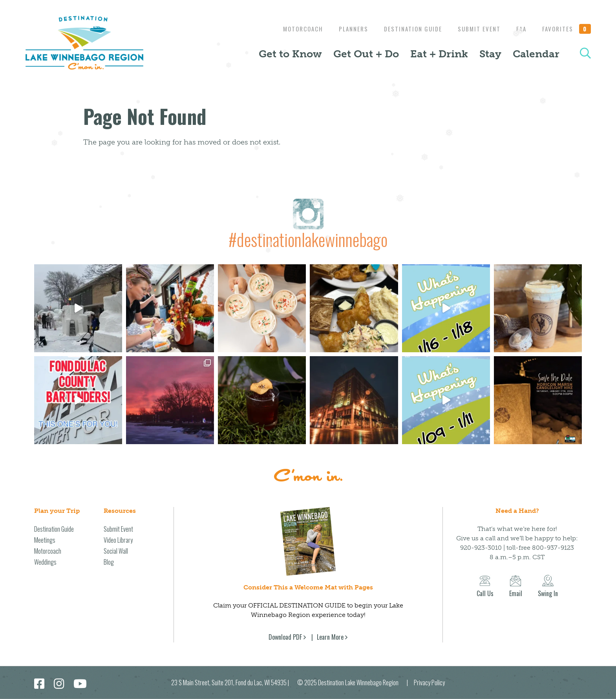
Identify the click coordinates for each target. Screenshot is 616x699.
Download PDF (285, 637)
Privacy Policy (429, 683)
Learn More (330, 637)
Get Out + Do (366, 54)
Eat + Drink (439, 54)
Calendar (536, 54)
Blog (109, 562)
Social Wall (116, 551)
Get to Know (290, 54)
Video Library (118, 540)
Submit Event (475, 29)
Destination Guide (407, 29)
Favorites (567, 29)
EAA (519, 29)
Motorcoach (293, 29)
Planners (346, 29)
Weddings (45, 562)
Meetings (45, 540)
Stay (490, 54)
